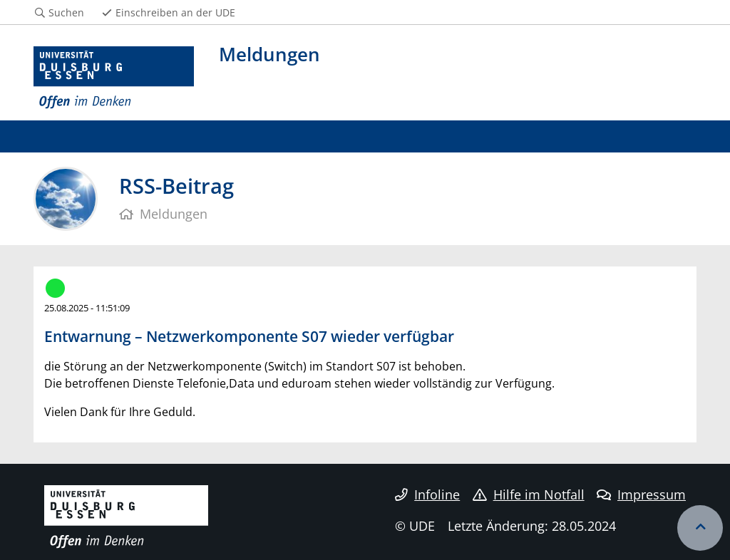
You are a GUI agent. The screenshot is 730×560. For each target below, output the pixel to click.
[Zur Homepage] (114, 78)
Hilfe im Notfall (529, 494)
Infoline (427, 494)
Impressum (641, 494)
